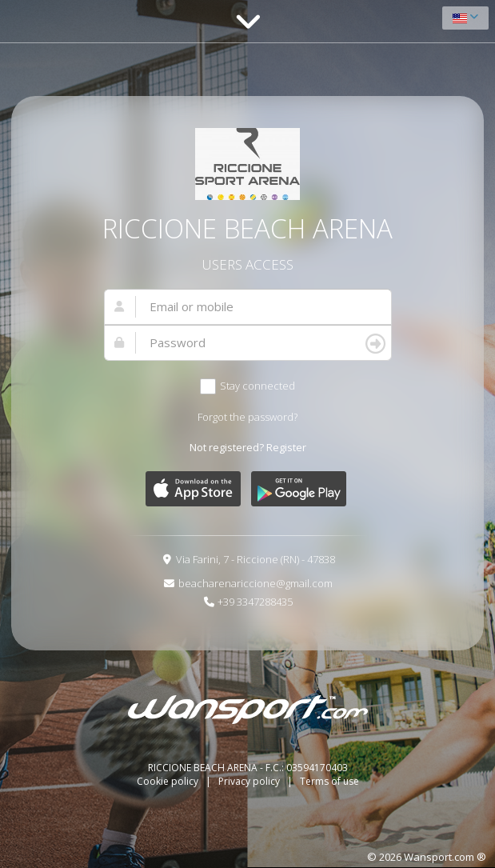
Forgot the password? (247, 417)
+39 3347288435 (255, 602)
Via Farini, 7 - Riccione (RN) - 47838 (255, 559)
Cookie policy (169, 781)
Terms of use (329, 781)
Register (286, 447)
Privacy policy (250, 781)
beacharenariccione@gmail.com (255, 583)
